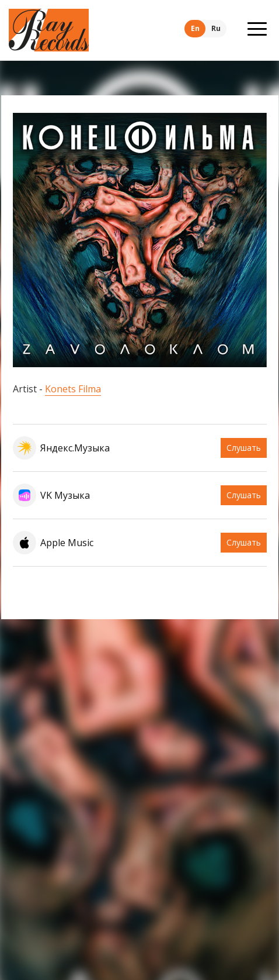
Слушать (244, 448)
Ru (216, 28)
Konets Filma (73, 389)
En (195, 28)
